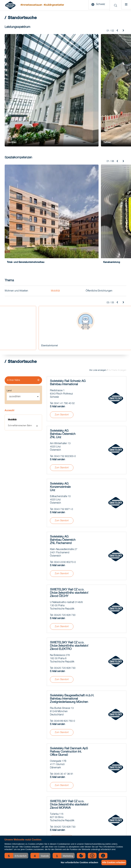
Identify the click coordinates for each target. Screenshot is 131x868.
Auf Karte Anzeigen (117, 252)
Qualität (93, 792)
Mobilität (55, 173)
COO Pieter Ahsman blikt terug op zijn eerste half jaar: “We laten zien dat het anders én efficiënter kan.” (65, 823)
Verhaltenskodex (97, 788)
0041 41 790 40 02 (64, 285)
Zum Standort (62, 297)
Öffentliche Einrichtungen (99, 173)
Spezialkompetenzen (14, 792)
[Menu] (125, 5)
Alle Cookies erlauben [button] (113, 862)
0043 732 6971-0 (63, 391)
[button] (16, 856)
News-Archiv (95, 773)
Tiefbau (8, 777)
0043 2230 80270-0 (65, 444)
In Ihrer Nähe (14, 262)
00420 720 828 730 (65, 497)
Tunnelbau (10, 788)
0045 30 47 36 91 (64, 656)
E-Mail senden (58, 289)
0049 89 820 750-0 (64, 603)
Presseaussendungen (99, 800)
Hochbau (9, 773)
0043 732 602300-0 (65, 338)
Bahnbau (9, 785)
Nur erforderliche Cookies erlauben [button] (76, 862)
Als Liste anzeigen (98, 252)
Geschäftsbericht (97, 781)
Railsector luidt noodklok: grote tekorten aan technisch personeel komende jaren (62, 812)
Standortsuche (96, 777)
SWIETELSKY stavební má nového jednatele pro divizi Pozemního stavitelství (63, 785)
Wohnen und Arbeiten (16, 173)
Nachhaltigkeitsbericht (99, 785)
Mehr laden (87, 736)
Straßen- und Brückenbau (17, 781)
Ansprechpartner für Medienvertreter (106, 796)
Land (9, 272)
